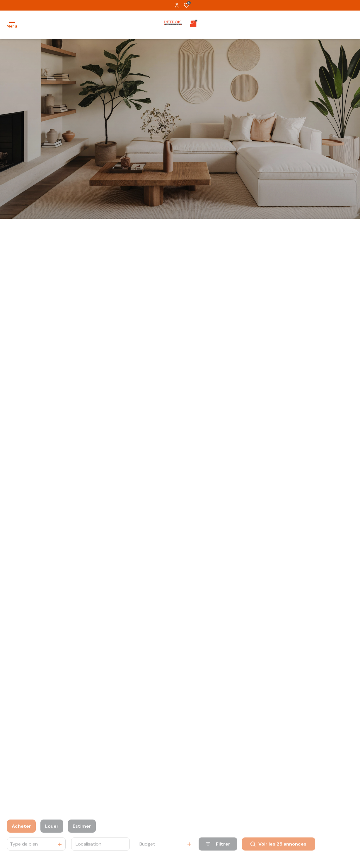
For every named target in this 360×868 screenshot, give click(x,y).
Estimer (82, 834)
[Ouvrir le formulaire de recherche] (218, 852)
